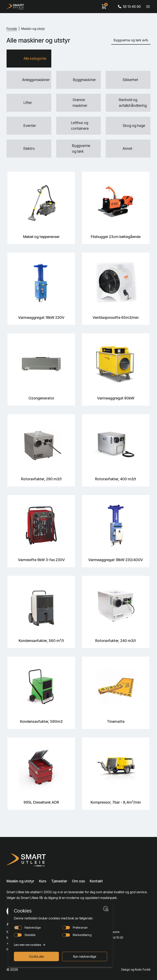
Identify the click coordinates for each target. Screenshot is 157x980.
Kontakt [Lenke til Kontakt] (96, 881)
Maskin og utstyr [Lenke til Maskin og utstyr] (20, 881)
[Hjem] (15, 7)
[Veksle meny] (148, 7)
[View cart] (104, 7)
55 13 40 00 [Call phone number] (129, 7)
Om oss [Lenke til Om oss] (78, 881)
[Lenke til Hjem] (27, 860)
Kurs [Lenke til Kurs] (43, 881)
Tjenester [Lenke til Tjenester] (59, 881)
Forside (12, 29)
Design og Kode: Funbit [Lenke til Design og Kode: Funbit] (136, 969)
